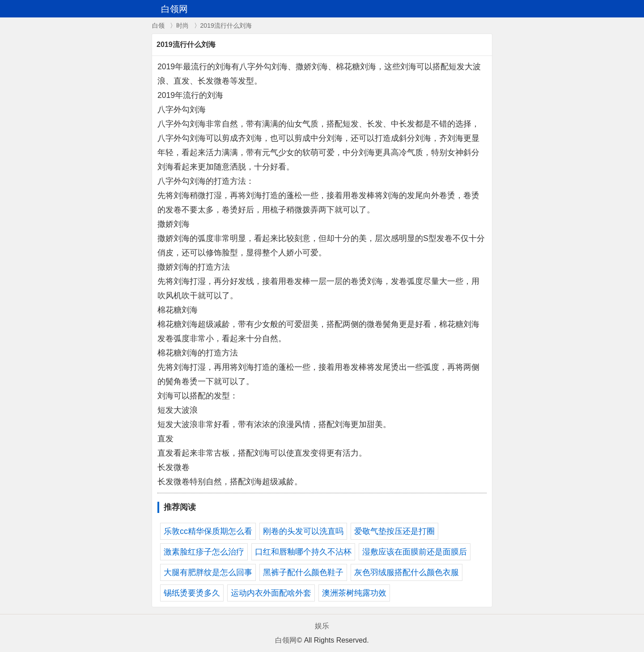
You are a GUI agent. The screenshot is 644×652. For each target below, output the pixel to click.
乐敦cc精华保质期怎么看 (208, 531)
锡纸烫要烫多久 (192, 593)
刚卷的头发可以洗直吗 (303, 531)
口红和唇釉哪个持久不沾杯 (303, 552)
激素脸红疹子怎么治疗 (204, 552)
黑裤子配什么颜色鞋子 (303, 572)
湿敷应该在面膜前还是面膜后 (415, 552)
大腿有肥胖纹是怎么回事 (208, 572)
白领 (158, 25)
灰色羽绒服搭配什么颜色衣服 (407, 572)
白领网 (286, 640)
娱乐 (322, 626)
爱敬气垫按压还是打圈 (394, 531)
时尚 (182, 25)
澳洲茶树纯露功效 (354, 593)
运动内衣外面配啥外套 (271, 593)
